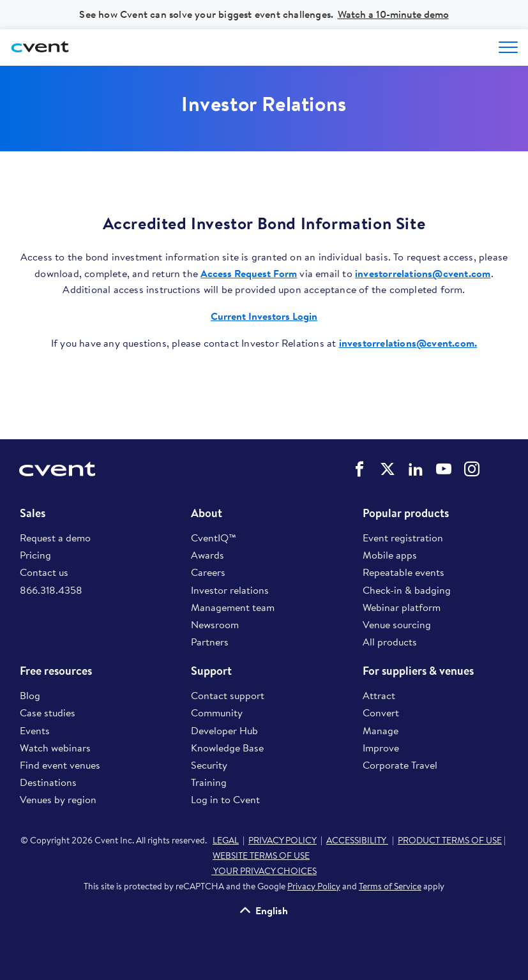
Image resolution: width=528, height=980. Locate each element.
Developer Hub (224, 730)
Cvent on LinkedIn (416, 469)
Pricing (35, 555)
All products (390, 642)
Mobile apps (390, 555)
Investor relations (230, 590)
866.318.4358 (51, 590)
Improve (381, 748)
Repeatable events (404, 572)
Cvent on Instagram (472, 469)
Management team (233, 607)
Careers (208, 572)
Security (209, 765)
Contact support (228, 695)
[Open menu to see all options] (508, 47)
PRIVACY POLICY (283, 840)
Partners (210, 642)
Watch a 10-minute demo (393, 14)
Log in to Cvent (225, 799)
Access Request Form (249, 273)
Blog (30, 695)
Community (217, 712)
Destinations (48, 782)
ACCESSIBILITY (357, 840)
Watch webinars (55, 748)
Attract (379, 695)
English (272, 910)
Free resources (56, 671)
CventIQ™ (214, 538)
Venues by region (58, 799)
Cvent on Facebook (359, 469)
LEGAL (226, 840)
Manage (381, 730)
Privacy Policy (314, 886)
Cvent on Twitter (388, 469)
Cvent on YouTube (444, 469)
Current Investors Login (264, 316)
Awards (207, 555)
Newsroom (215, 624)
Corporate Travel (400, 765)
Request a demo (55, 538)
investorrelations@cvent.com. (408, 343)
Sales (33, 513)
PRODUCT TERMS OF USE (450, 840)
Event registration (403, 538)
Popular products (406, 513)
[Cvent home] (41, 48)
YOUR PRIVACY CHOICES (264, 871)
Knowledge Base (227, 748)
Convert (381, 712)
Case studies (48, 712)
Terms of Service (390, 886)
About (207, 513)
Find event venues (60, 765)
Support (211, 671)
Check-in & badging (407, 590)
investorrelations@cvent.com (423, 273)
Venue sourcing (397, 624)
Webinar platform (402, 607)
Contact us (44, 572)
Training (209, 782)
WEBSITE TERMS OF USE (261, 856)
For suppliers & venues (418, 671)
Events (35, 730)
